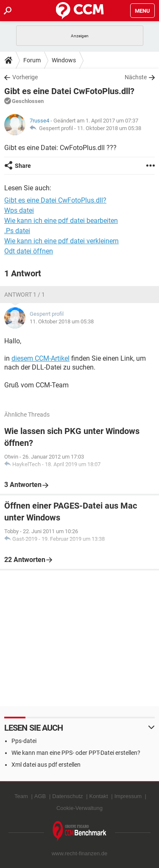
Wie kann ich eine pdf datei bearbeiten (61, 221)
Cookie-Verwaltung (79, 808)
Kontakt (99, 796)
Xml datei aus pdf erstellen (46, 765)
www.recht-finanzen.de (80, 853)
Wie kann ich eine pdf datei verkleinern (61, 241)
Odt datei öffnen (29, 251)
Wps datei (19, 210)
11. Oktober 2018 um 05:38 (109, 128)
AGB (40, 796)
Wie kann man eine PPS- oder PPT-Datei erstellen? (76, 753)
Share (23, 166)
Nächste (136, 77)
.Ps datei (17, 231)
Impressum (128, 796)
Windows (64, 60)
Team (21, 796)
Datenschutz (67, 796)
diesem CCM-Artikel (40, 358)
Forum (32, 60)
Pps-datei (24, 741)
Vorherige (25, 77)
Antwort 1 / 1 (25, 295)
